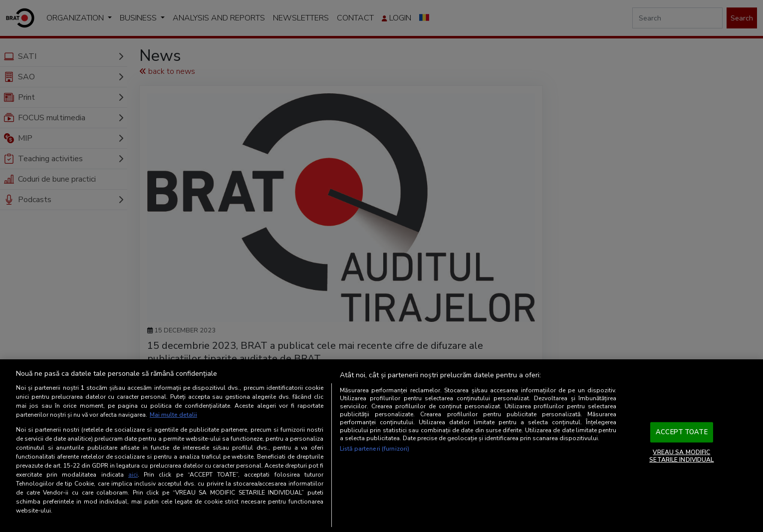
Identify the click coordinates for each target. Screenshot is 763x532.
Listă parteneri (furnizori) (375, 449)
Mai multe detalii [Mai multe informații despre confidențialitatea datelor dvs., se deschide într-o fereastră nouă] (173, 415)
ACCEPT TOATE (682, 432)
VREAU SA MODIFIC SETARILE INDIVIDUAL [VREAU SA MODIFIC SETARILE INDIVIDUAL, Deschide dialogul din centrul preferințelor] (681, 456)
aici (133, 475)
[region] (381, 446)
